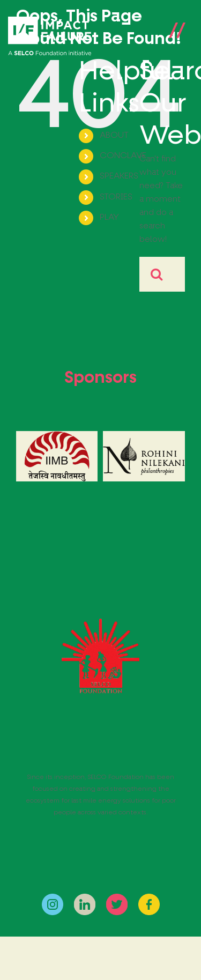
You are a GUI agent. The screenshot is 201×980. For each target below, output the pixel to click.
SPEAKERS (119, 176)
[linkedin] (85, 898)
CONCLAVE (123, 156)
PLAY (109, 218)
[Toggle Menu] (177, 36)
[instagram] (53, 898)
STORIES (116, 197)
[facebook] (149, 898)
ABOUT (114, 136)
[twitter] (117, 898)
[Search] (157, 274)
